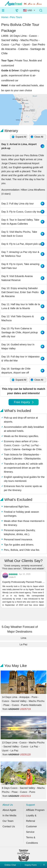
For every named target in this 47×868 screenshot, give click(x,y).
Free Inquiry (24, 402)
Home (5, 17)
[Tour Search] (41, 10)
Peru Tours (16, 17)
